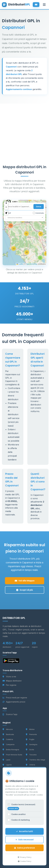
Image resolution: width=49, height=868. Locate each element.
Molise (30, 729)
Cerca (39, 207)
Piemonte (31, 734)
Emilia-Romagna (11, 750)
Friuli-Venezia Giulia (12, 755)
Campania (8, 744)
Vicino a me (9, 677)
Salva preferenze (25, 848)
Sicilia (30, 750)
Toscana (31, 755)
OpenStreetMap (32, 264)
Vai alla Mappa (25, 581)
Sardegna (32, 744)
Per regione (9, 685)
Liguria (7, 765)
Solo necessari (25, 840)
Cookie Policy (25, 861)
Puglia (30, 739)
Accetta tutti (24, 831)
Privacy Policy (25, 857)
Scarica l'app (10, 714)
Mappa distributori (12, 681)
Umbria (30, 765)
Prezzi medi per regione (15, 698)
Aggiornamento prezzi (14, 702)
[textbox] (24, 218)
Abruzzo (8, 729)
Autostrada (38, 213)
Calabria (8, 739)
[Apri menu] (44, 5)
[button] (40, 258)
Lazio (6, 760)
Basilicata (8, 734)
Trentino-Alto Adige (36, 760)
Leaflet (20, 264)
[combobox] (24, 218)
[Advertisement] (24, 128)
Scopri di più (24, 590)
